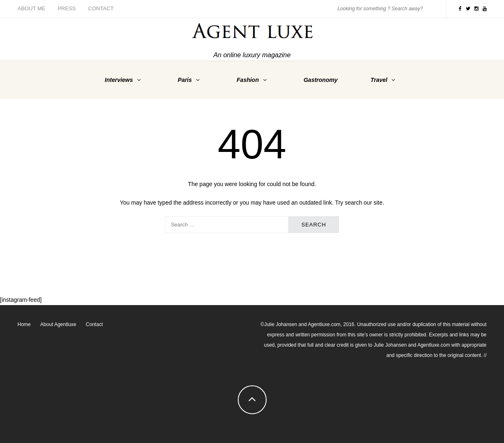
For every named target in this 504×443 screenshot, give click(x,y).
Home (24, 324)
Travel (379, 80)
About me (32, 8)
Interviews (119, 80)
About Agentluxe (58, 324)
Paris (185, 80)
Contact (101, 8)
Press (67, 8)
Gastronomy (321, 80)
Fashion (248, 80)
